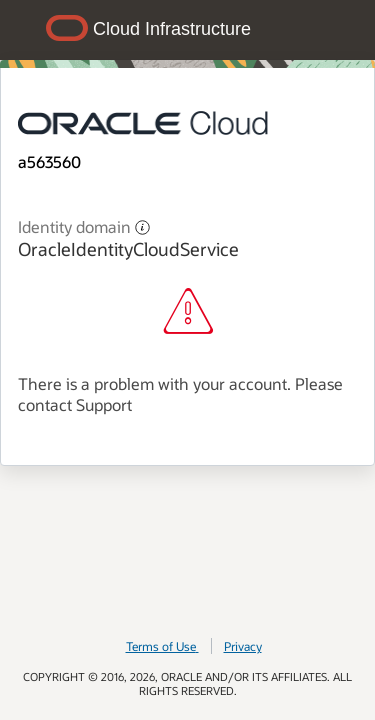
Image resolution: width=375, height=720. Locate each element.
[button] (142, 226)
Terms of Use (162, 646)
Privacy (243, 646)
